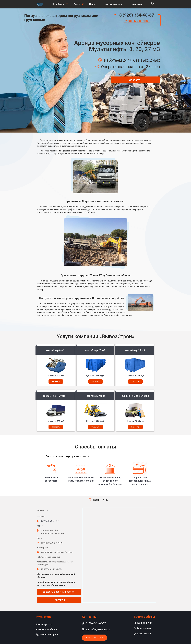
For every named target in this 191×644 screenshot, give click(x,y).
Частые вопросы (114, 4)
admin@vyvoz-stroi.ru (96, 629)
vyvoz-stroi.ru (44, 617)
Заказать (135, 80)
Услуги (77, 4)
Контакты (137, 4)
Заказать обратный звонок (59, 592)
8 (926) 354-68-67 (137, 15)
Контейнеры (58, 4)
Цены (92, 4)
